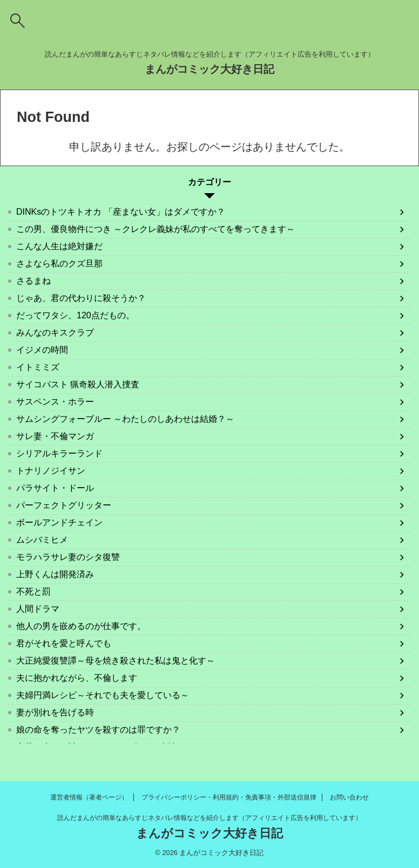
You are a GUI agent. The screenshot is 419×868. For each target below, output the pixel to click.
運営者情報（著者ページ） (89, 797)
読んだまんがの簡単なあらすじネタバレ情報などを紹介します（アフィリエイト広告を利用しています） (209, 818)
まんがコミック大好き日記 (209, 69)
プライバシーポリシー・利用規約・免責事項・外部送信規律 (229, 797)
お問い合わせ (349, 797)
